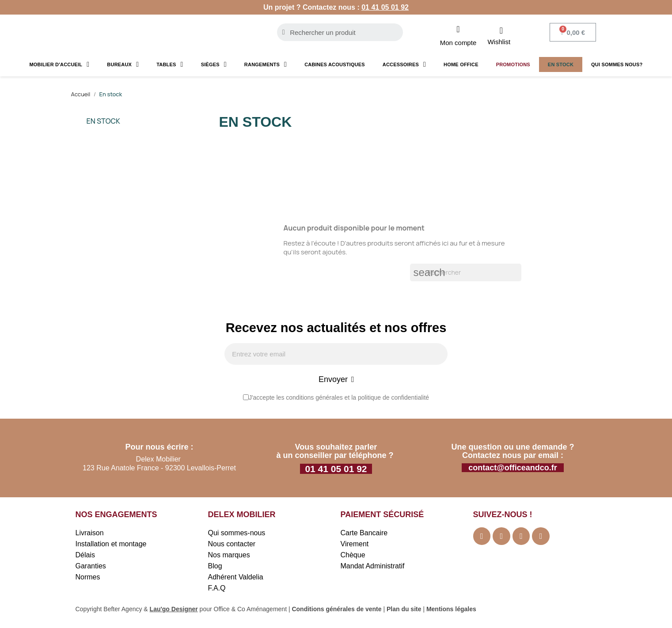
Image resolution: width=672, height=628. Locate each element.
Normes (88, 578)
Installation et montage (111, 545)
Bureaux (123, 64)
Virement (355, 545)
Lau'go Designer (174, 610)
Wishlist (499, 42)
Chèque (353, 556)
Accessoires (404, 64)
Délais (85, 556)
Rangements (266, 64)
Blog (215, 567)
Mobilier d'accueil (59, 64)
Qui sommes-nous (237, 534)
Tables (170, 64)
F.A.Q (217, 589)
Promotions (513, 64)
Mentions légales (451, 610)
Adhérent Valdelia (236, 578)
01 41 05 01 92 (385, 7)
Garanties (91, 567)
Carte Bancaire (364, 534)
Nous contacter (232, 545)
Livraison (90, 534)
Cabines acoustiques (335, 64)
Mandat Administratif (373, 567)
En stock (561, 64)
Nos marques (229, 556)
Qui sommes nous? (617, 64)
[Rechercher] (466, 272)
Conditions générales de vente (336, 610)
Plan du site (404, 610)
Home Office (461, 64)
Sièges (214, 64)
